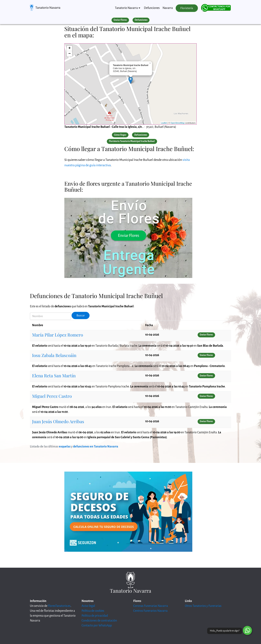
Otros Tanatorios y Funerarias (203, 606)
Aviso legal (88, 606)
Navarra (168, 8)
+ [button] (70, 48)
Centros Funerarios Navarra (150, 611)
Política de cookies (93, 611)
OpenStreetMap (178, 123)
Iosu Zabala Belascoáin (54, 355)
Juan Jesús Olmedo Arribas (58, 421)
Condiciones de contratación (99, 621)
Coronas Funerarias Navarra (151, 606)
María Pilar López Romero (58, 335)
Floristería (187, 8)
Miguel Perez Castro (52, 396)
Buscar (81, 315)
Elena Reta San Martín (54, 375)
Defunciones (152, 8)
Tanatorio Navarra (48, 8)
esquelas (65, 447)
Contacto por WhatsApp (97, 626)
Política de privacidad (95, 616)
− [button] (70, 54)
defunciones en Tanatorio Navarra (96, 447)
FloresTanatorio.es (59, 606)
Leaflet (164, 123)
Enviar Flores (120, 20)
